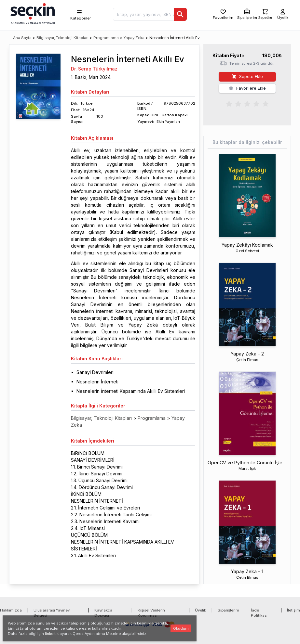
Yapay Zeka (134, 38)
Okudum (181, 628)
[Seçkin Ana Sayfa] (32, 13)
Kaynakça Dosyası (103, 613)
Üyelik (200, 610)
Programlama (106, 38)
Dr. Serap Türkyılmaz (94, 69)
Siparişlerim (228, 610)
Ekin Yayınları (168, 122)
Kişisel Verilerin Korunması (151, 613)
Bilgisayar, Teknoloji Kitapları (62, 38)
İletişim (293, 610)
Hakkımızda (11, 610)
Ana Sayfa (22, 38)
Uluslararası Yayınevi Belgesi (52, 613)
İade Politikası (259, 613)
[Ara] (180, 14)
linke (49, 634)
